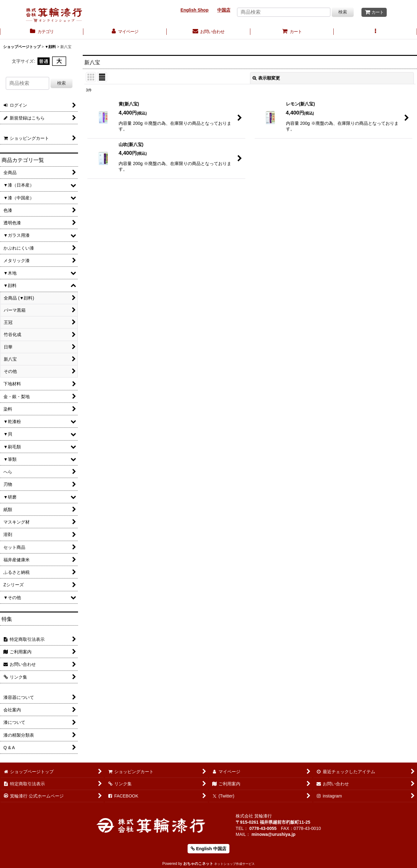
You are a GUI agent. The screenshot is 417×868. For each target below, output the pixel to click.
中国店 (224, 10)
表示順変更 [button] (266, 78)
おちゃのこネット (198, 864)
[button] (375, 32)
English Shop (194, 10)
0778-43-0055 (263, 828)
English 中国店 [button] (208, 849)
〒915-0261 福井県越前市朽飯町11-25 (273, 822)
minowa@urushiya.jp (274, 834)
